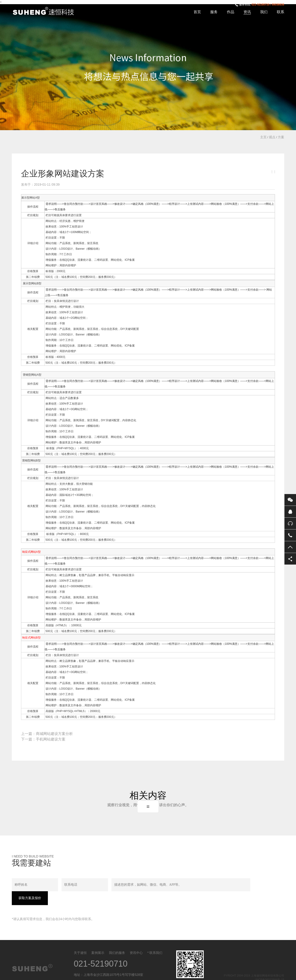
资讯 (247, 12)
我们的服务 (117, 940)
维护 (76, 221)
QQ (290, 512)
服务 (214, 12)
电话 (290, 535)
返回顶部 (290, 547)
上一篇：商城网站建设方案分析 (47, 734)
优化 (119, 260)
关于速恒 (80, 940)
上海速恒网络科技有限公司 (46, 11)
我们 (264, 12)
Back (148, 807)
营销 (26, 375)
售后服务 (290, 523)
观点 (272, 137)
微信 (290, 500)
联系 (281, 12)
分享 (290, 559)
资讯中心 (136, 940)
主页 (263, 137)
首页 (197, 12)
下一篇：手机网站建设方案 (43, 739)
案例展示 (98, 940)
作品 (231, 12)
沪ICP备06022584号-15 (270, 967)
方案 (281, 137)
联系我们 (156, 940)
